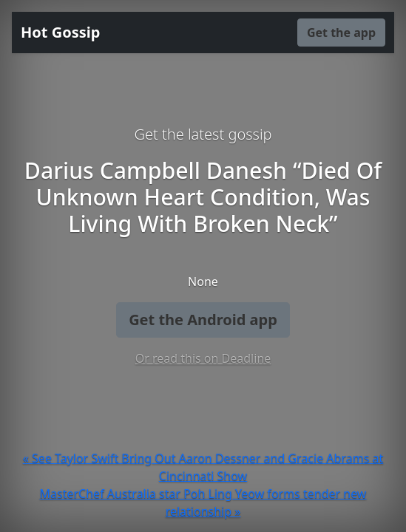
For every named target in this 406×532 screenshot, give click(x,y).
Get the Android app (203, 320)
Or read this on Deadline (203, 358)
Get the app (341, 33)
